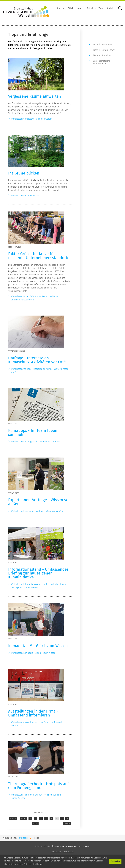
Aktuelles (91, 8)
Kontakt (110, 8)
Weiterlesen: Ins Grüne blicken (26, 196)
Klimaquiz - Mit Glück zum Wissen (38, 646)
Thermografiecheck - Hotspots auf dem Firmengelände (38, 786)
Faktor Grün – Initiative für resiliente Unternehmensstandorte (39, 256)
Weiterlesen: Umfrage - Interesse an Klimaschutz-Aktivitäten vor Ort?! (40, 371)
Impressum (56, 851)
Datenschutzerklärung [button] (33, 864)
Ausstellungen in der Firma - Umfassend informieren (33, 713)
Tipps (101, 8)
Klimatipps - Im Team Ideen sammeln (33, 433)
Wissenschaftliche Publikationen (102, 62)
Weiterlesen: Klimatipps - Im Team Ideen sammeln (35, 442)
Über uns (61, 8)
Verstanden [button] (115, 861)
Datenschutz (68, 851)
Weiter (67, 824)
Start (23, 819)
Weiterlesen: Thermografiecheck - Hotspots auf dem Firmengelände (36, 796)
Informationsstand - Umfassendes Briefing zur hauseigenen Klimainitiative (38, 573)
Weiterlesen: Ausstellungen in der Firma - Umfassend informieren (36, 724)
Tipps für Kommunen (103, 45)
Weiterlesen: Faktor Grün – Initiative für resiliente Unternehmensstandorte (34, 298)
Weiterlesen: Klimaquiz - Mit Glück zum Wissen (33, 653)
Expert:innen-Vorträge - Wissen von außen (39, 502)
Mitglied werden (76, 8)
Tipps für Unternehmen (104, 50)
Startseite (24, 838)
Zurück (13, 819)
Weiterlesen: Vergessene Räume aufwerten (31, 119)
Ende (35, 824)
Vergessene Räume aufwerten (35, 96)
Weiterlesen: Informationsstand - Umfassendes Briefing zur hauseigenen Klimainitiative (39, 586)
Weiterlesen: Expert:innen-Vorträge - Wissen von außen (37, 511)
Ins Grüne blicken (24, 173)
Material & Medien (102, 55)
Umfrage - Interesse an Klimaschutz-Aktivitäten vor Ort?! (37, 360)
